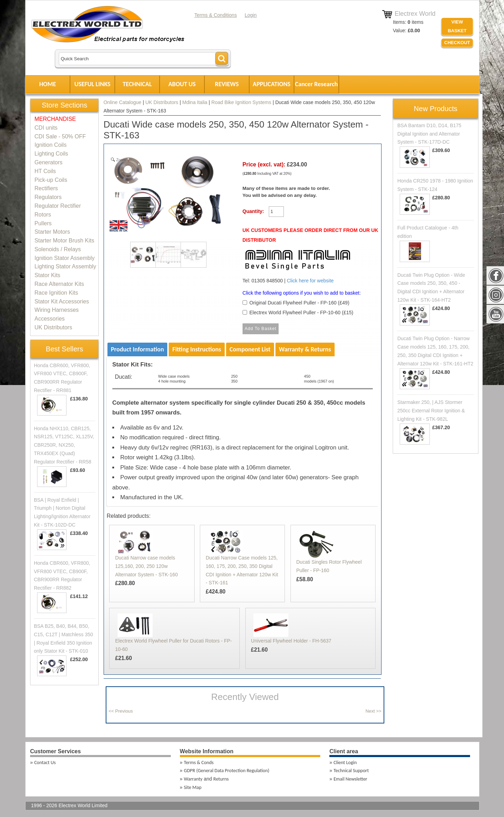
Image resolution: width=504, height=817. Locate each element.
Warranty (193, 779)
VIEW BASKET (457, 26)
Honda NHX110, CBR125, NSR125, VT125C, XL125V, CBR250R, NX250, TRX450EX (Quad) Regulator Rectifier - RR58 (64, 445)
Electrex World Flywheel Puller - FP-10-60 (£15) (302, 313)
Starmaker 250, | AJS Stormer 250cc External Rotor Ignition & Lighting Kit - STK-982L (431, 411)
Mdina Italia (195, 102)
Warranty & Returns (305, 349)
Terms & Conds (199, 763)
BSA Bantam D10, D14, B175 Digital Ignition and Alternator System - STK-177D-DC (429, 134)
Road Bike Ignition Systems (241, 102)
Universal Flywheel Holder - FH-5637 (291, 641)
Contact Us (45, 763)
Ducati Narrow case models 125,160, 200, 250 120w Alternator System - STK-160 (146, 566)
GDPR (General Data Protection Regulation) (226, 771)
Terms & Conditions (215, 15)
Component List (250, 349)
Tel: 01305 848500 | (297, 265)
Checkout (457, 43)
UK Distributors (162, 102)
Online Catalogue (122, 102)
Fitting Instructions (197, 349)
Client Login (345, 763)
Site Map (192, 787)
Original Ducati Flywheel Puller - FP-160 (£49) (300, 303)
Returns (221, 779)
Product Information (138, 349)
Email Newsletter (350, 779)
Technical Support (351, 771)
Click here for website (310, 281)
